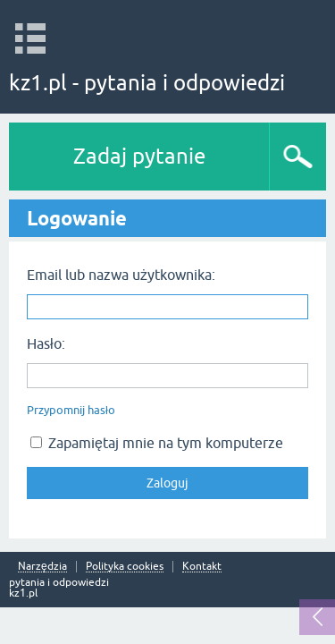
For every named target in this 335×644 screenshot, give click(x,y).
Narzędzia (42, 567)
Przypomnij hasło (71, 410)
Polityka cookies (125, 567)
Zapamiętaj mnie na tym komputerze (157, 443)
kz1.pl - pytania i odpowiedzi (147, 83)
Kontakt (202, 567)
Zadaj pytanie (139, 156)
